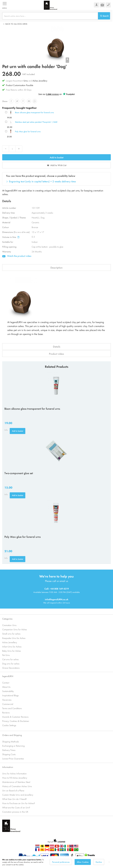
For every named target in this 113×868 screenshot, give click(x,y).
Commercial (8, 704)
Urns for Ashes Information (14, 773)
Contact (6, 683)
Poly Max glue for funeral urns (28, 131)
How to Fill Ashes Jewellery (15, 778)
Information (8, 767)
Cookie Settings (9, 725)
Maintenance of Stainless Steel (16, 782)
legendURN (8, 676)
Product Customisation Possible (20, 85)
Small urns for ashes (11, 634)
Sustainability (8, 691)
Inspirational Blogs (10, 695)
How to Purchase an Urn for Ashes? (19, 803)
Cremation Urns (9, 625)
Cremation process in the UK (15, 812)
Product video (56, 354)
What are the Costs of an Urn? (16, 807)
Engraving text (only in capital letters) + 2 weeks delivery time (42, 181)
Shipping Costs (9, 754)
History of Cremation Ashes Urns (17, 786)
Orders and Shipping (12, 735)
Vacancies (7, 700)
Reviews (6, 712)
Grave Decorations (11, 668)
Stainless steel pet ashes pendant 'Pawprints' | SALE (36, 122)
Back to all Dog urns (16, 24)
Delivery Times (9, 750)
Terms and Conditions (12, 708)
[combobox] (50, 16)
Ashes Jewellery (40, 81)
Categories (7, 619)
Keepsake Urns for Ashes (14, 638)
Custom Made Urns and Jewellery (18, 795)
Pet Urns (6, 655)
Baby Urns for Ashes (12, 651)
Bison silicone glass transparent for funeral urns (34, 112)
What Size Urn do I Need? (14, 799)
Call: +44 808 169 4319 (57, 589)
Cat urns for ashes (10, 659)
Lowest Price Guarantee (13, 758)
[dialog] (56, 862)
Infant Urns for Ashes (12, 646)
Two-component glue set (19, 473)
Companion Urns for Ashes (15, 629)
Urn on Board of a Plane (13, 790)
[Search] (104, 16)
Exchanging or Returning (13, 746)
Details (57, 346)
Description (56, 267)
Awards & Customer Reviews (15, 717)
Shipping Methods (11, 741)
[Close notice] (109, 862)
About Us (6, 687)
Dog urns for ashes (11, 663)
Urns (26, 81)
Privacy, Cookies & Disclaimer (16, 721)
